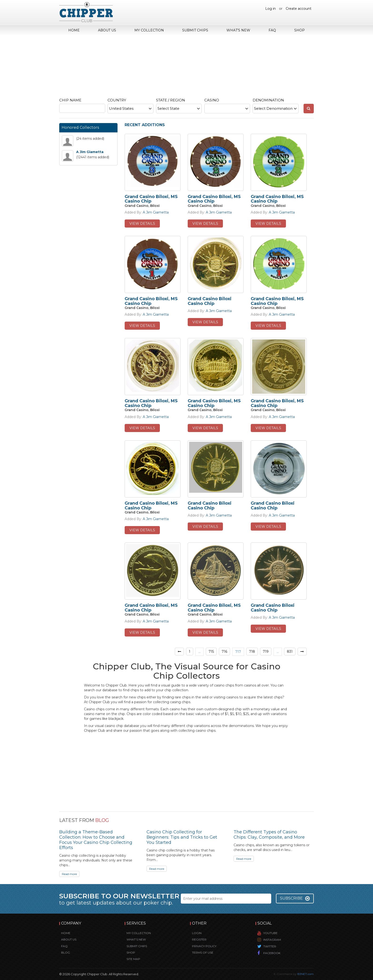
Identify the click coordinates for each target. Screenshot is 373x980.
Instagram (272, 940)
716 (224, 652)
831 (290, 652)
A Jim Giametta (90, 152)
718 (252, 652)
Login (197, 933)
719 (266, 652)
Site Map (133, 959)
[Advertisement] (88, 239)
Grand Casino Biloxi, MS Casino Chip (151, 199)
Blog (66, 953)
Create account (299, 9)
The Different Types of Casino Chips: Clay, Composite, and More (269, 835)
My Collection (149, 30)
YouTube (270, 933)
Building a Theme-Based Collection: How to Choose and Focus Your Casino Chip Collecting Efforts (96, 840)
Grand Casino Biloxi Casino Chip (210, 301)
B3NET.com (306, 974)
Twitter (270, 946)
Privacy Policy (204, 946)
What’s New (238, 30)
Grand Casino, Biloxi (142, 206)
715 (211, 652)
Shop (299, 30)
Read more (69, 874)
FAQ (272, 30)
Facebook (272, 953)
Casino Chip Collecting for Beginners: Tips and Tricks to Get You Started (182, 837)
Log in (270, 9)
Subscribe (295, 898)
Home (74, 30)
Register (199, 939)
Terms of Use (203, 953)
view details (142, 224)
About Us (107, 30)
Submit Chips (195, 30)
